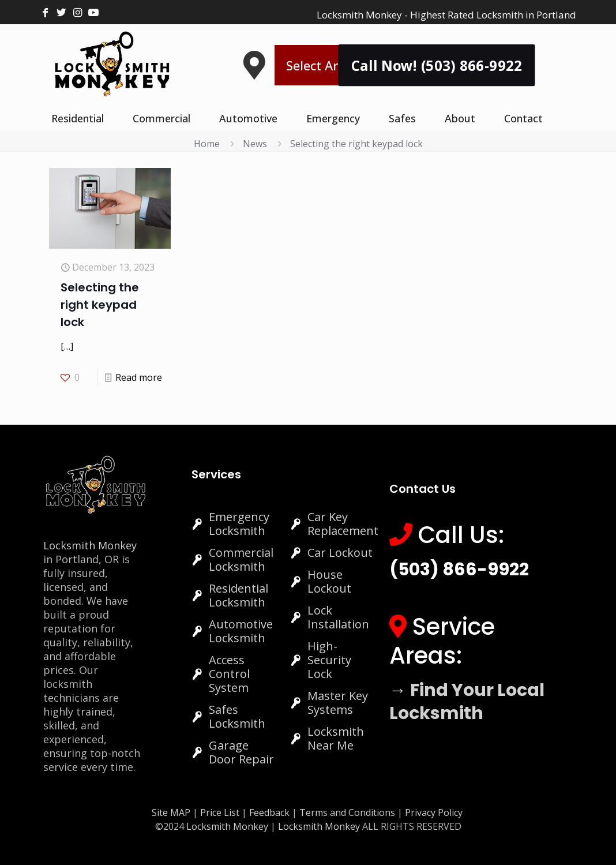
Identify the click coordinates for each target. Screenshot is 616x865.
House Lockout (329, 581)
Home (207, 144)
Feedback (271, 812)
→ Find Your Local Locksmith (467, 702)
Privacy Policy (434, 812)
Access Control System (229, 674)
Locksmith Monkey (90, 545)
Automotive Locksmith (241, 631)
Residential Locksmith (238, 595)
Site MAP (171, 812)
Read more (139, 377)
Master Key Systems (338, 703)
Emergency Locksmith (239, 524)
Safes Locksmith (237, 716)
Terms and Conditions (347, 812)
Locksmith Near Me (336, 738)
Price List (220, 812)
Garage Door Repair (241, 752)
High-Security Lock (329, 660)
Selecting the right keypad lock (356, 144)
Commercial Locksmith (241, 559)
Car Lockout (340, 553)
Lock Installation (338, 617)
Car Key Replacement (343, 524)
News (255, 144)
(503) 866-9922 (459, 570)
